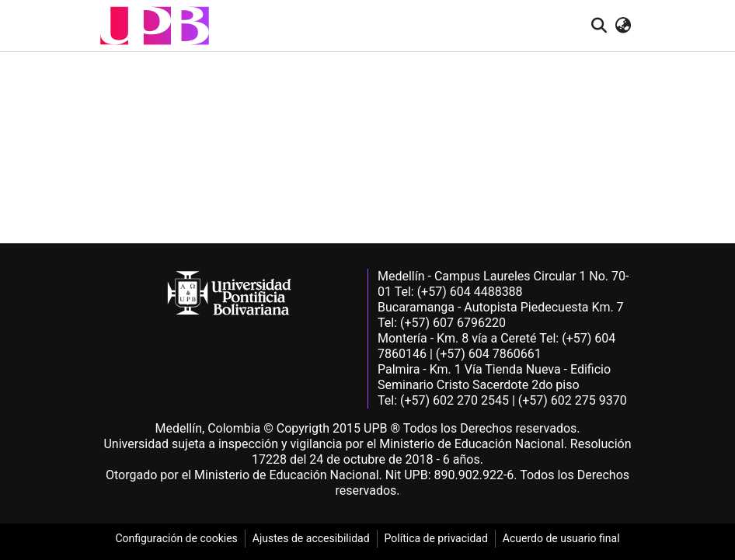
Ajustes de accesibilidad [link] (311, 538)
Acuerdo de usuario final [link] (561, 538)
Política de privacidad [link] (436, 538)
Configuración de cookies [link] (176, 538)
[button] (155, 26)
